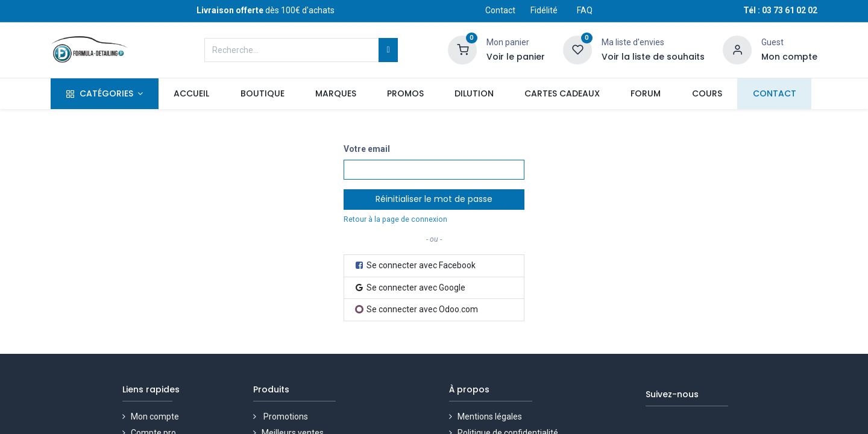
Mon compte (156, 417)
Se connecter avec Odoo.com (417, 309)
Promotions (287, 417)
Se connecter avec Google (410, 288)
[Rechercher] (388, 50)
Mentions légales (491, 417)
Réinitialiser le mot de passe (434, 199)
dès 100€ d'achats (266, 10)
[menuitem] (192, 94)
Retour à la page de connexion (395, 219)
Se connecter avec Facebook (415, 265)
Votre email (367, 149)
